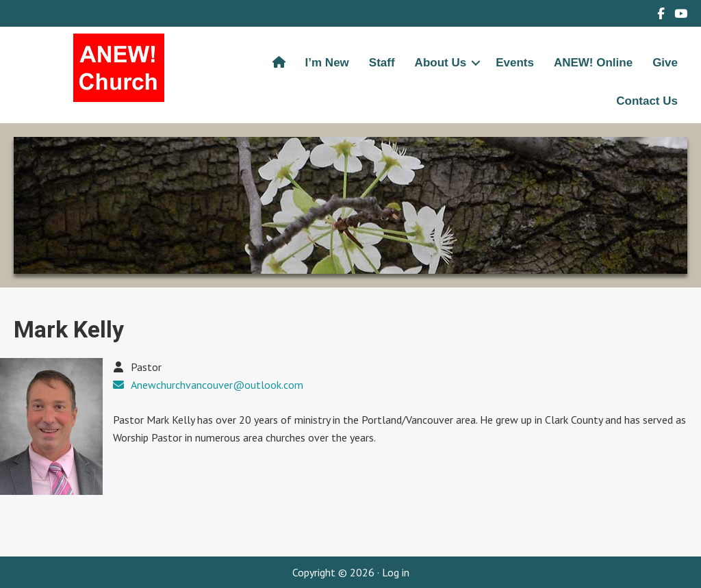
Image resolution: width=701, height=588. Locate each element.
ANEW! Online (593, 63)
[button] (476, 63)
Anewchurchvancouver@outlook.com (217, 385)
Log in (396, 572)
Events (515, 63)
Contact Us (647, 101)
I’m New (327, 63)
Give (665, 63)
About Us (441, 63)
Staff (382, 63)
